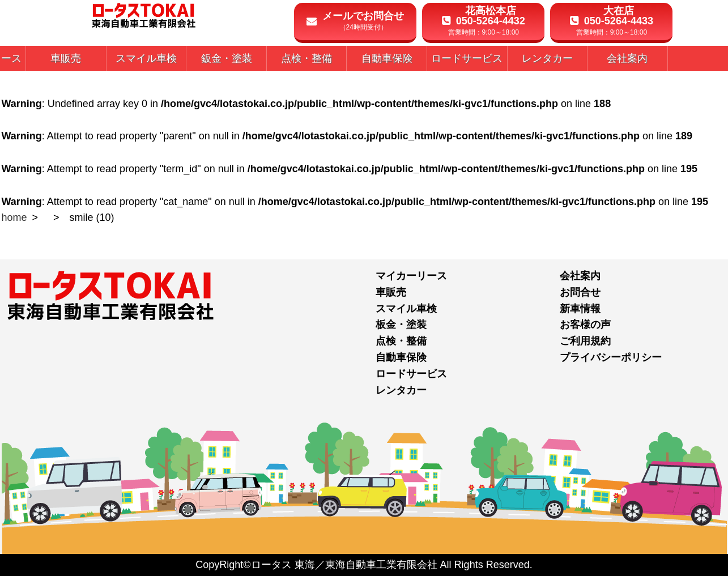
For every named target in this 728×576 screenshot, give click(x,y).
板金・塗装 (401, 325)
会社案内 (580, 276)
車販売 (391, 292)
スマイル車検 (406, 309)
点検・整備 (401, 341)
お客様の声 (585, 325)
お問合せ (580, 292)
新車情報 (580, 309)
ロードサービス (411, 374)
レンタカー (401, 390)
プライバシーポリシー (611, 357)
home (14, 217)
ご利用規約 (585, 341)
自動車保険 (401, 357)
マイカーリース (411, 276)
